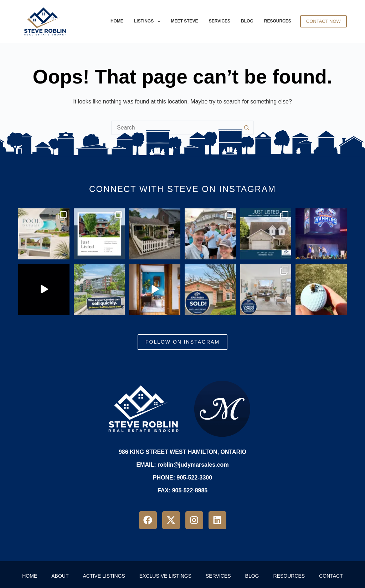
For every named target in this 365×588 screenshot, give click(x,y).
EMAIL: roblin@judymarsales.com (182, 465)
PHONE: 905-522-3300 (182, 478)
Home (117, 21)
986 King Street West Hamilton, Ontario (182, 452)
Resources (278, 21)
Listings (148, 21)
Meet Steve (185, 21)
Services (220, 21)
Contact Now (323, 21)
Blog (247, 21)
